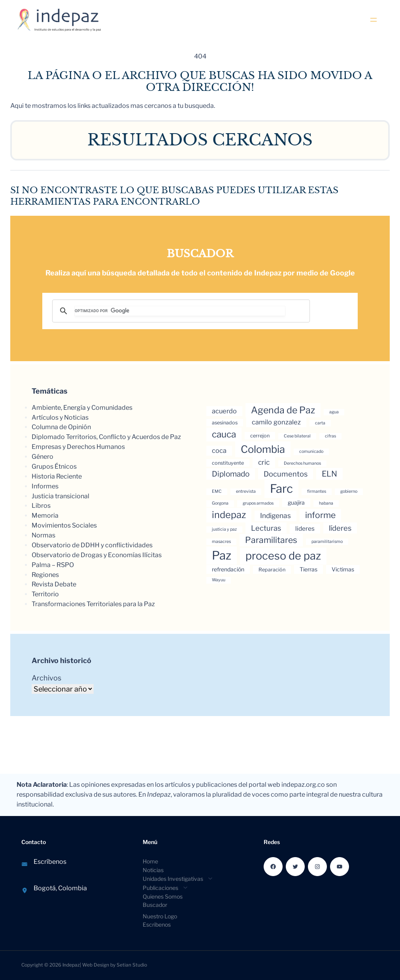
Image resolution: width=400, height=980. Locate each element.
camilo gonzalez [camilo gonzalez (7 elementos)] (276, 422)
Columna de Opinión (61, 427)
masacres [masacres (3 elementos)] (221, 542)
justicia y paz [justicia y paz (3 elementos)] (224, 529)
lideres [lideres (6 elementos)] (305, 529)
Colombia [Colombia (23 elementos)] (263, 449)
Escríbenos (50, 862)
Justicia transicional (60, 496)
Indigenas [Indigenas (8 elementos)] (275, 515)
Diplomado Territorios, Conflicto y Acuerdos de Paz (106, 437)
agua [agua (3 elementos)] (334, 412)
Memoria (45, 515)
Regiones (45, 575)
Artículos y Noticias (60, 417)
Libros (41, 506)
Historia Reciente (57, 476)
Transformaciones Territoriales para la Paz (93, 604)
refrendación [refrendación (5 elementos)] (228, 569)
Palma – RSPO (53, 565)
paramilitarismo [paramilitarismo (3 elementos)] (327, 542)
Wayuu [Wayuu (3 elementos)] (219, 580)
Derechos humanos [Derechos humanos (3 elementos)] (302, 463)
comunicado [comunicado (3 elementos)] (311, 451)
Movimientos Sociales (64, 525)
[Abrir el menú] (374, 20)
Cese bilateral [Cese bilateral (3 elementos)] (297, 436)
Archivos (46, 678)
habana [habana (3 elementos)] (326, 503)
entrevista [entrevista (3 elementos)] (246, 491)
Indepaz (71, 965)
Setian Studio (132, 965)
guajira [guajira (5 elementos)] (296, 502)
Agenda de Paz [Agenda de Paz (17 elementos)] (283, 410)
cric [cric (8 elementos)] (264, 462)
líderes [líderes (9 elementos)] (340, 528)
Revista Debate (54, 584)
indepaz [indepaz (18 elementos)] (229, 515)
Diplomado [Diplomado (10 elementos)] (231, 474)
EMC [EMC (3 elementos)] (217, 491)
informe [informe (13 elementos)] (320, 515)
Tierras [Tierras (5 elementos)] (308, 569)
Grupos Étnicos (54, 466)
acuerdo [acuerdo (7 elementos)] (224, 411)
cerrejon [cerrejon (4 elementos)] (260, 436)
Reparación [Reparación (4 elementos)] (272, 570)
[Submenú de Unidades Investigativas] (175, 878)
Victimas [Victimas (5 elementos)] (343, 569)
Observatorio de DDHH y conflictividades (92, 545)
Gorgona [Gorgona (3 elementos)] (220, 503)
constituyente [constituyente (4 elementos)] (228, 463)
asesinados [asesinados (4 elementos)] (225, 423)
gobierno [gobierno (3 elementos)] (349, 491)
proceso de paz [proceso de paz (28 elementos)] (283, 556)
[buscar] (180, 311)
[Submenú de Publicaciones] (163, 887)
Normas (43, 535)
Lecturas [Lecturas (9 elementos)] (266, 528)
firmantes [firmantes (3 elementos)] (317, 491)
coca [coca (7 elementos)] (219, 450)
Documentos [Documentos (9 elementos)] (286, 474)
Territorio (45, 594)
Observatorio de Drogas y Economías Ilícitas (97, 555)
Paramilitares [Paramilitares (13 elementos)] (271, 540)
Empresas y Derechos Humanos (78, 447)
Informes (45, 486)
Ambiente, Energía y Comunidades (82, 408)
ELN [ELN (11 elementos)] (329, 474)
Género (42, 457)
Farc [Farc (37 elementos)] (281, 489)
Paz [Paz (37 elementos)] (222, 555)
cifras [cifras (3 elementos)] (330, 436)
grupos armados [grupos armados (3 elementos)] (258, 503)
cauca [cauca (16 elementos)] (224, 434)
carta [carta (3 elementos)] (320, 423)
